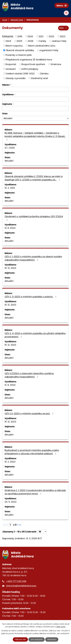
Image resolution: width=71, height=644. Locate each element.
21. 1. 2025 (10, 148)
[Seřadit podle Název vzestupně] (11, 84)
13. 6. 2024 (10, 228)
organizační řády (49, 50)
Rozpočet (11, 64)
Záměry (44, 74)
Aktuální (9, 161)
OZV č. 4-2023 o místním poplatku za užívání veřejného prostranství (35, 335)
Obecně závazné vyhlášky (20, 50)
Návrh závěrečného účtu (42, 46)
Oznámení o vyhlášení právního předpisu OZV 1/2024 (34, 218)
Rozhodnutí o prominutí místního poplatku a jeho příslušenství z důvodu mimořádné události (32, 452)
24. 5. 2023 (10, 502)
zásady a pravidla (16, 78)
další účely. (61, 627)
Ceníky (42, 41)
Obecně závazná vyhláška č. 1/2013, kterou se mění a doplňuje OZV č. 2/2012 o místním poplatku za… (34, 178)
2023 (63, 36)
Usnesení (11, 69)
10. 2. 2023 (10, 462)
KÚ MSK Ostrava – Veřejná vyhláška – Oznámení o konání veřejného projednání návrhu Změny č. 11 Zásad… (35, 136)
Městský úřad (17, 20)
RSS (63, 28)
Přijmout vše (20, 639)
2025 (19, 41)
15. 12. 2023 (10, 268)
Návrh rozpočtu (14, 46)
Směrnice (56, 64)
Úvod (5, 20)
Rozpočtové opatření (33, 64)
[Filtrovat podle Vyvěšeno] (35, 99)
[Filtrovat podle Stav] (35, 118)
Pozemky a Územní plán (19, 55)
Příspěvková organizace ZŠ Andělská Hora (29, 60)
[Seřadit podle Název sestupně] (11, 85)
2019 (20, 36)
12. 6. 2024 (10, 385)
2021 (41, 36)
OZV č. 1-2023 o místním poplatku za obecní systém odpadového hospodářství (33, 258)
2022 (52, 36)
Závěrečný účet (39, 78)
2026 (31, 41)
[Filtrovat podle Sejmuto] (35, 108)
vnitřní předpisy (30, 69)
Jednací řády (59, 41)
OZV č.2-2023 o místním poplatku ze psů (29, 413)
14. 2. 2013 (10, 188)
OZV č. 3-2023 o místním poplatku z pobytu (31, 297)
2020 (30, 36)
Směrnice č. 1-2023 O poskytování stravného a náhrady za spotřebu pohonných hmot (35, 492)
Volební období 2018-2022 (20, 74)
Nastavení (52, 639)
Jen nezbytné (37, 639)
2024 (8, 41)
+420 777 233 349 (16, 581)
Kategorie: (8, 36)
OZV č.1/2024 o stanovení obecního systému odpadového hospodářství (29, 375)
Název (6, 85)
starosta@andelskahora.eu (21, 586)
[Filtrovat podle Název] (35, 89)
